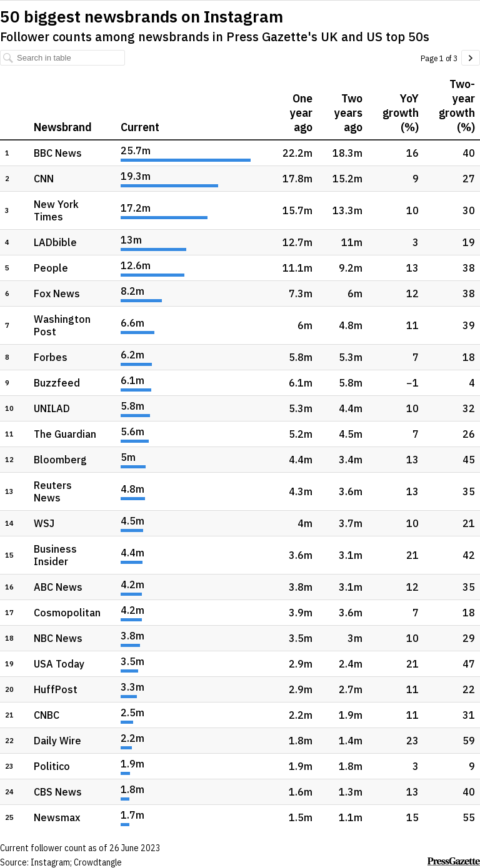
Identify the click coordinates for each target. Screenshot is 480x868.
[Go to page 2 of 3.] (471, 58)
